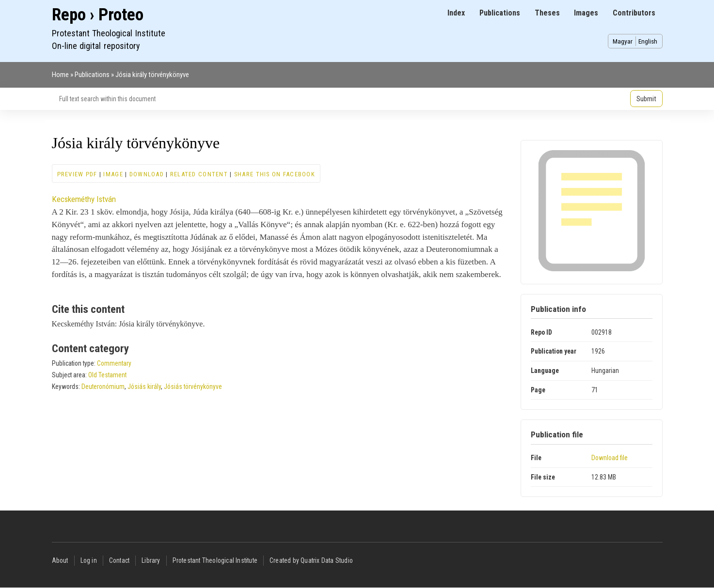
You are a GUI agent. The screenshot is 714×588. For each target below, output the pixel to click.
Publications (500, 13)
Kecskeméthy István (84, 199)
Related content (199, 174)
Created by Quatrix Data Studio (311, 560)
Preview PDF (77, 174)
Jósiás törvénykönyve (193, 387)
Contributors (634, 13)
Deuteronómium (103, 387)
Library (151, 560)
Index (456, 13)
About (60, 560)
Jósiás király (144, 387)
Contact (119, 560)
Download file (610, 458)
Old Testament (107, 375)
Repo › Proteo (98, 15)
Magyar (623, 41)
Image (113, 174)
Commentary (114, 363)
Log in (89, 560)
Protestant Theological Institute (215, 560)
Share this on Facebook (275, 174)
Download (147, 174)
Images (586, 13)
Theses (547, 13)
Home (60, 75)
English (648, 41)
